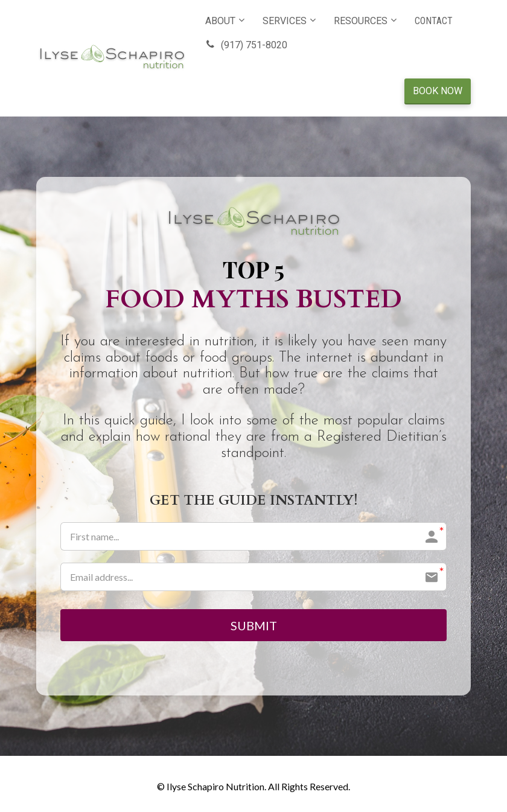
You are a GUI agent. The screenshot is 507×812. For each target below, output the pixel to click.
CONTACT (434, 21)
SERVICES (285, 21)
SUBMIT (254, 625)
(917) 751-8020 (246, 45)
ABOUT (220, 21)
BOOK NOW (438, 91)
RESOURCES (361, 21)
